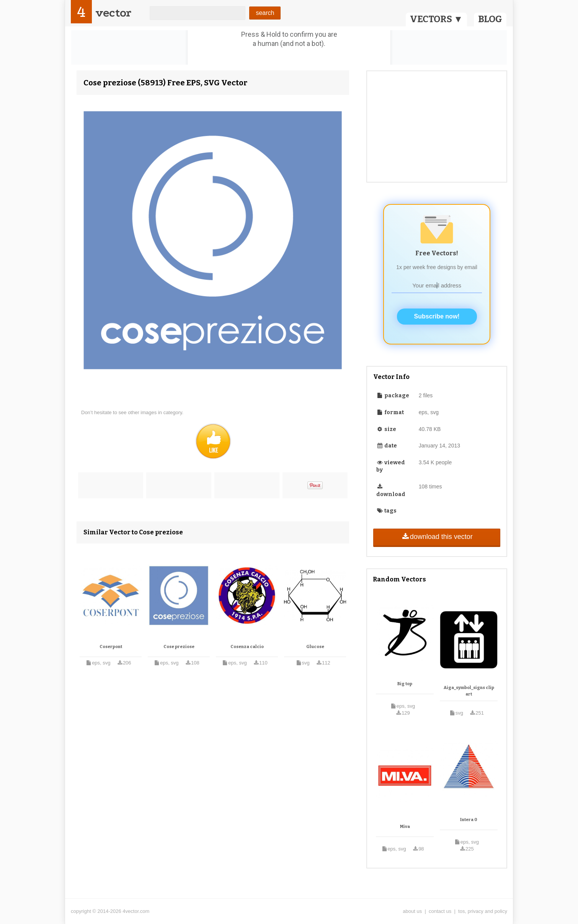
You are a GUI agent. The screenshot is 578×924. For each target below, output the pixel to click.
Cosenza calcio (247, 647)
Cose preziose (179, 647)
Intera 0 (469, 820)
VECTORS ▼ (436, 19)
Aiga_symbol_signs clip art (469, 691)
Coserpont (111, 647)
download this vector (437, 537)
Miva (405, 827)
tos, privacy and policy (483, 911)
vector (113, 13)
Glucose (315, 647)
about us (412, 911)
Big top (405, 684)
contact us (440, 911)
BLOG (490, 19)
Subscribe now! (437, 316)
